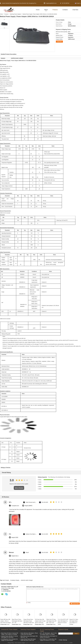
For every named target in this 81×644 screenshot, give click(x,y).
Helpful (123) (15, 538)
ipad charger (6, 580)
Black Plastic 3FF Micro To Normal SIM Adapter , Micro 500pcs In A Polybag (10, 634)
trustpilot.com (15, 506)
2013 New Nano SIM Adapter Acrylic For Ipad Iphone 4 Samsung (40, 621)
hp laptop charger (15, 580)
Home (38, 10)
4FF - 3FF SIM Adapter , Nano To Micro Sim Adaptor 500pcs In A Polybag (49, 634)
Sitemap (65, 640)
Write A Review (19, 488)
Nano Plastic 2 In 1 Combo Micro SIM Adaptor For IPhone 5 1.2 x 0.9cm (48, 640)
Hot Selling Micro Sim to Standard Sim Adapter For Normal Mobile (9, 640)
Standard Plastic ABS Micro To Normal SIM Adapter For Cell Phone (10, 637)
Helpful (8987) (29, 506)
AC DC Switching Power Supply (47, 630)
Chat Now (75, 10)
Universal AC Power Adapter (9, 629)
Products (55, 10)
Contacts (65, 10)
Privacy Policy (11, 643)
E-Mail (61, 640)
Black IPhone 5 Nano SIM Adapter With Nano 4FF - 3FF (17, 621)
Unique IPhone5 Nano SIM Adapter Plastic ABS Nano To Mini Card (29, 621)
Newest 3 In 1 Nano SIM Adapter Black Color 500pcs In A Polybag (74, 622)
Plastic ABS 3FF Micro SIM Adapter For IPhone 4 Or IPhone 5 (49, 637)
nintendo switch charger (27, 580)
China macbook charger (20, 643)
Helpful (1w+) (15, 556)
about (46, 10)
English (79, 3)
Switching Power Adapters (15, 14)
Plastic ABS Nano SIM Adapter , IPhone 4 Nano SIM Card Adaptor (6, 621)
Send (76, 634)
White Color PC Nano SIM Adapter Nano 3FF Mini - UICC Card (51, 621)
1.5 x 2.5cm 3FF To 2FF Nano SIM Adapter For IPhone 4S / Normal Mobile (63, 622)
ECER (71, 643)
